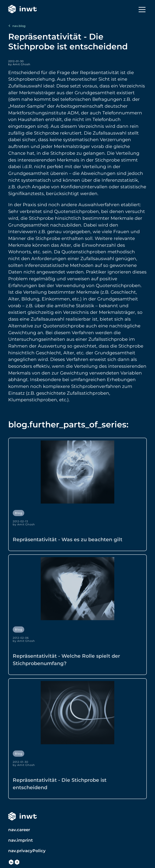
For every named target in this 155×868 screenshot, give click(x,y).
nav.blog (17, 26)
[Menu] (142, 10)
